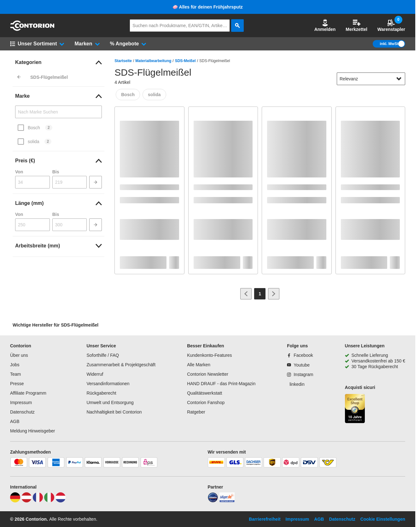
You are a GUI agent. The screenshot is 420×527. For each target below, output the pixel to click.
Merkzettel (356, 25)
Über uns (19, 355)
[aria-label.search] (237, 26)
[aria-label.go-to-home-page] (32, 29)
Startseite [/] (123, 61)
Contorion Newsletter (208, 374)
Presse (17, 384)
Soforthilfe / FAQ (103, 355)
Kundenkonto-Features (209, 355)
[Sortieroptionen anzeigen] (399, 79)
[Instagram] (300, 374)
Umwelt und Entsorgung (110, 402)
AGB (15, 421)
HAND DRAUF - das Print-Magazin (221, 384)
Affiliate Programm (28, 393)
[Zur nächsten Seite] (274, 294)
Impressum (21, 402)
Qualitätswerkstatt (204, 393)
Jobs (15, 365)
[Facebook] (300, 355)
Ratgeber (196, 412)
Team (15, 374)
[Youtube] (298, 365)
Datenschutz (22, 412)
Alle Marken (199, 365)
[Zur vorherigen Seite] (246, 294)
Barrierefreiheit (265, 519)
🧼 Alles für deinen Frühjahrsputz (208, 7)
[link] (58, 62)
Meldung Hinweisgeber (32, 431)
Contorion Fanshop (206, 402)
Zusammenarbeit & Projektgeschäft (121, 365)
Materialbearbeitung (153, 61)
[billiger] (227, 501)
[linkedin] (296, 384)
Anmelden (325, 25)
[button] (325, 26)
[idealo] (213, 501)
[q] (180, 26)
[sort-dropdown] (371, 79)
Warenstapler (391, 25)
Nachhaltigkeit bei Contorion (114, 412)
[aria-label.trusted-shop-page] (355, 409)
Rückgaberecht (101, 393)
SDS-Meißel (185, 61)
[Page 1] (260, 294)
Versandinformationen (108, 384)
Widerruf (95, 374)
